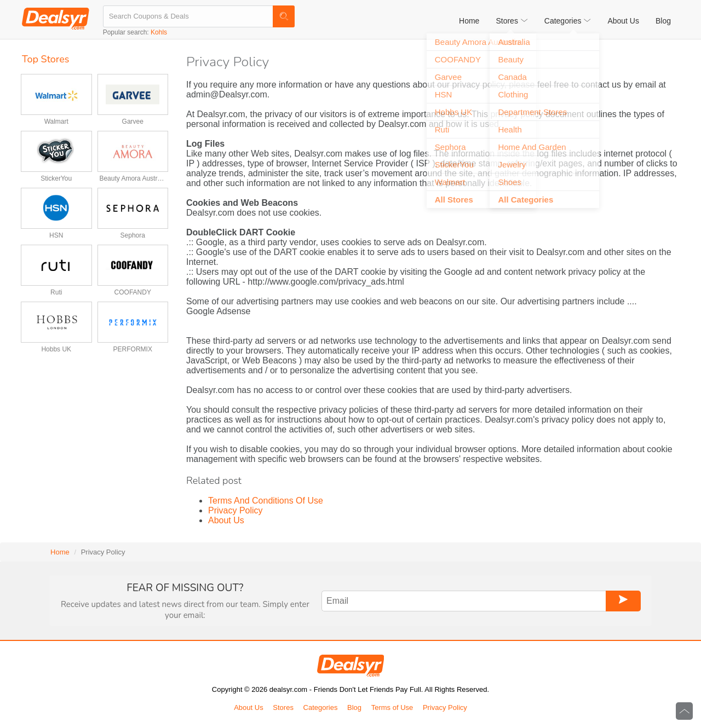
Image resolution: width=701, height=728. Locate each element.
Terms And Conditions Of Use (266, 501)
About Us (623, 21)
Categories (321, 707)
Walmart (56, 122)
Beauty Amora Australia (133, 178)
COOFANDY (133, 292)
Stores (283, 707)
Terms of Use (392, 707)
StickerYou (56, 178)
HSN (56, 235)
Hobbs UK (56, 349)
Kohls (159, 32)
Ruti (56, 292)
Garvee (133, 122)
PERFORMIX (133, 349)
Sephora (133, 235)
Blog (663, 21)
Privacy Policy (235, 510)
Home (469, 21)
